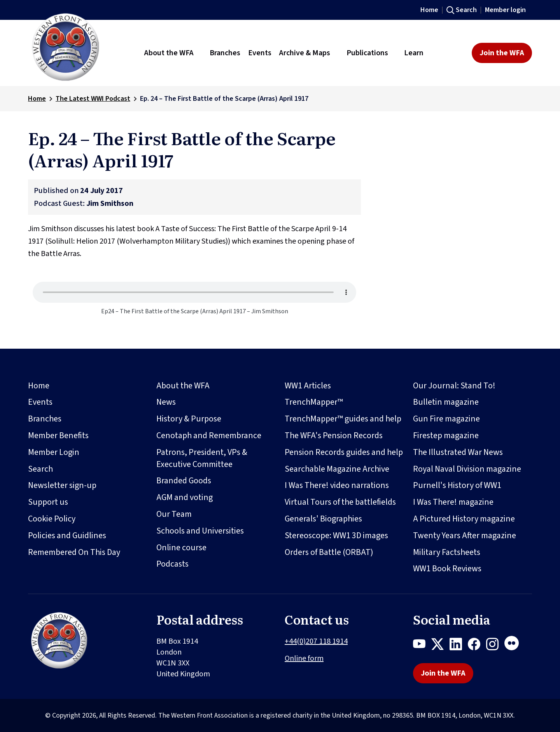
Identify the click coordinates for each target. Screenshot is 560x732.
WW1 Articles (308, 386)
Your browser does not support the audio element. (194, 292)
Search (466, 10)
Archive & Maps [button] (305, 53)
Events (40, 402)
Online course (181, 548)
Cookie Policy (52, 519)
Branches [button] (225, 53)
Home (429, 10)
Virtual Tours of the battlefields (340, 502)
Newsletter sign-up (62, 485)
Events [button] (260, 53)
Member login (505, 10)
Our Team (174, 514)
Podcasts (172, 564)
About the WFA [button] (169, 53)
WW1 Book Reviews (447, 569)
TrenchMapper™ (314, 402)
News (166, 402)
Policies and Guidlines (67, 535)
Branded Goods (184, 481)
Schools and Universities (200, 531)
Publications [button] (367, 53)
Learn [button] (414, 53)
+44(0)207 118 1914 (316, 641)
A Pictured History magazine (464, 519)
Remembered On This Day (74, 552)
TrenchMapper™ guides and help (343, 419)
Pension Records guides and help (344, 452)
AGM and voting (185, 497)
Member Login (54, 452)
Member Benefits (58, 435)
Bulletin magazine (446, 402)
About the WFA (183, 386)
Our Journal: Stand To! (454, 386)
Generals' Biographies (323, 519)
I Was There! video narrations (337, 485)
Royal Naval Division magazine (467, 469)
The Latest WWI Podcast (93, 99)
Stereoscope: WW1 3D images (336, 535)
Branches (45, 419)
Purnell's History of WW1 (457, 485)
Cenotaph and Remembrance (209, 435)
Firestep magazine (446, 435)
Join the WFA (502, 53)
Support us (48, 502)
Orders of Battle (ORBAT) (329, 552)
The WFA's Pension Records (334, 435)
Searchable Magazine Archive (337, 469)
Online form (304, 658)
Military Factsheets (447, 552)
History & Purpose (189, 419)
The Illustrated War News (458, 452)
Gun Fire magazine (446, 419)
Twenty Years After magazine (465, 535)
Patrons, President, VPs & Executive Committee (202, 458)
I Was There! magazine (453, 502)
